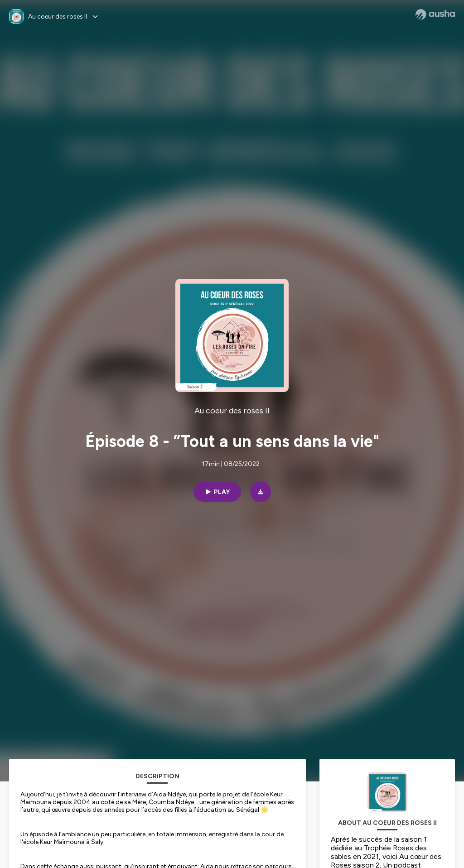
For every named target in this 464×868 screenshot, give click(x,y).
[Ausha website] (435, 15)
